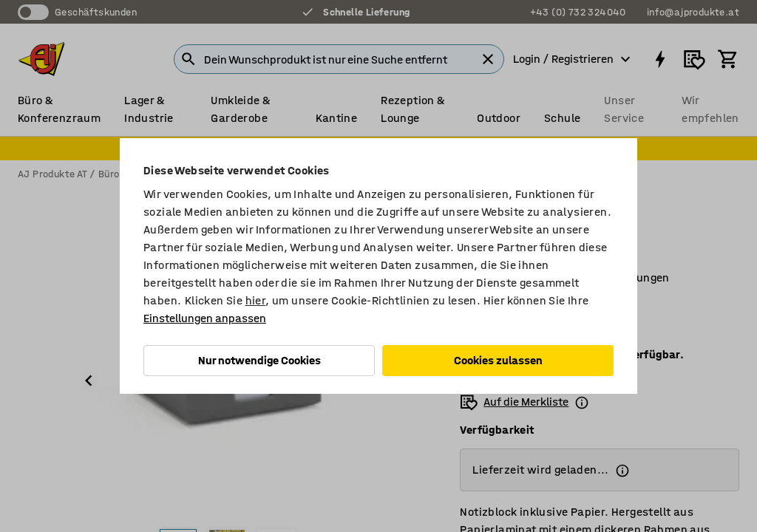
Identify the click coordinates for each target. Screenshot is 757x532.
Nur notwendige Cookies (259, 360)
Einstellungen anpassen (205, 318)
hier (256, 300)
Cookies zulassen (498, 360)
